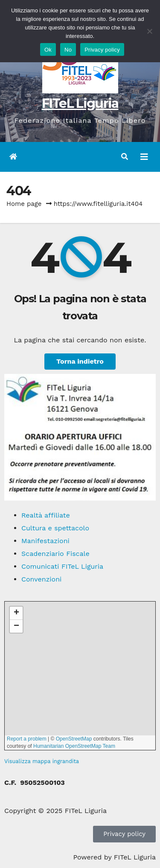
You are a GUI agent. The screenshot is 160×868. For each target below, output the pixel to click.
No (68, 50)
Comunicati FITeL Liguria (62, 566)
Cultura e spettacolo (55, 528)
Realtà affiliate (46, 515)
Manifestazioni (45, 541)
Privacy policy (102, 50)
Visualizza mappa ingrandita (42, 761)
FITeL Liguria (80, 103)
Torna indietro (80, 361)
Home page (24, 204)
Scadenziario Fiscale (55, 554)
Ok (48, 50)
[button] (125, 157)
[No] (149, 31)
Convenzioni (41, 579)
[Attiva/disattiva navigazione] (144, 157)
